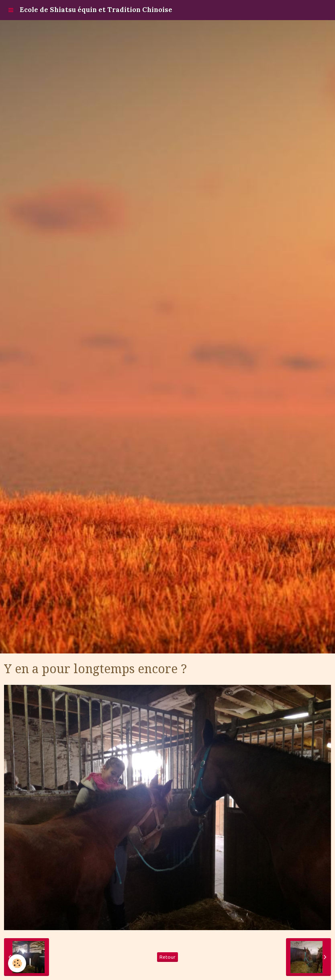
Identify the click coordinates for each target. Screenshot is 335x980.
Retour (167, 957)
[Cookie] (17, 963)
